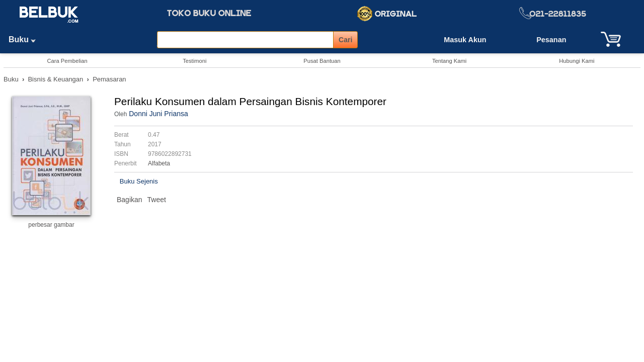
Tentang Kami (449, 61)
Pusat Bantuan (322, 61)
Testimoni (194, 61)
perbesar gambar (51, 225)
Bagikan (130, 200)
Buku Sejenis (139, 181)
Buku (26, 39)
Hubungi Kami (577, 61)
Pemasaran (109, 79)
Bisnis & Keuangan (55, 79)
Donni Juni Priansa (158, 114)
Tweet (157, 200)
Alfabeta (159, 163)
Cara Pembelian (67, 61)
